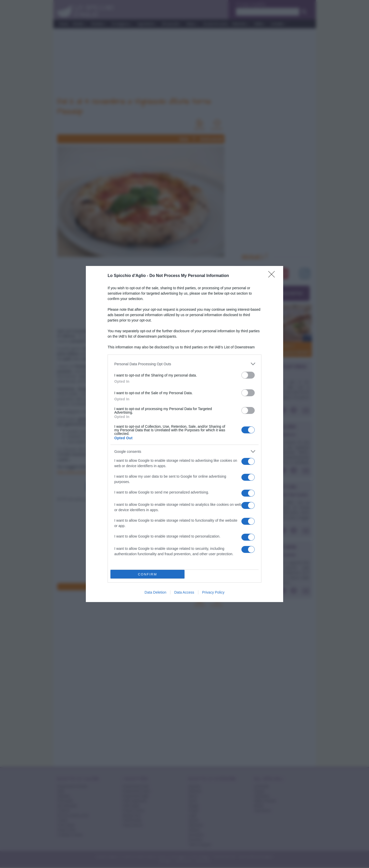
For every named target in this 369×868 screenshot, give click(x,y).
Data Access (184, 592)
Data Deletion (155, 592)
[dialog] (184, 434)
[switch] (248, 375)
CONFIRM (147, 574)
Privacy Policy (213, 592)
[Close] (273, 276)
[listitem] (184, 364)
